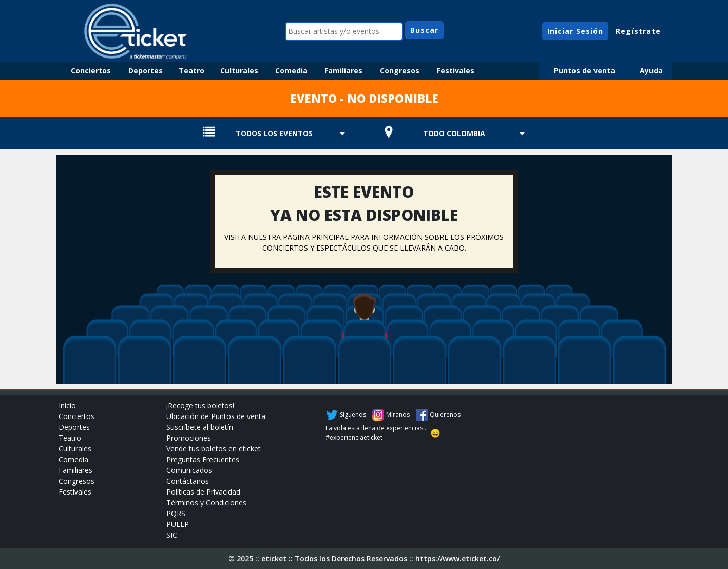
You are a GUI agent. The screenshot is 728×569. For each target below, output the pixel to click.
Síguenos (353, 415)
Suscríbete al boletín (200, 427)
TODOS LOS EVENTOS (274, 133)
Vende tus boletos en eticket (214, 449)
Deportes (146, 71)
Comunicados (189, 470)
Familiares (343, 71)
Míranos (398, 415)
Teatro (191, 71)
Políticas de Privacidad (203, 492)
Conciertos (91, 71)
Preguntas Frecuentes (203, 459)
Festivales (456, 71)
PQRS (176, 513)
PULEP (178, 524)
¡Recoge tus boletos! (200, 405)
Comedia (291, 71)
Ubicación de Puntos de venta (216, 416)
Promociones (189, 438)
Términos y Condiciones (206, 502)
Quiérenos (445, 415)
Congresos (400, 71)
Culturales (239, 71)
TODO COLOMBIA (454, 133)
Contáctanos (188, 481)
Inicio (67, 405)
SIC (172, 535)
